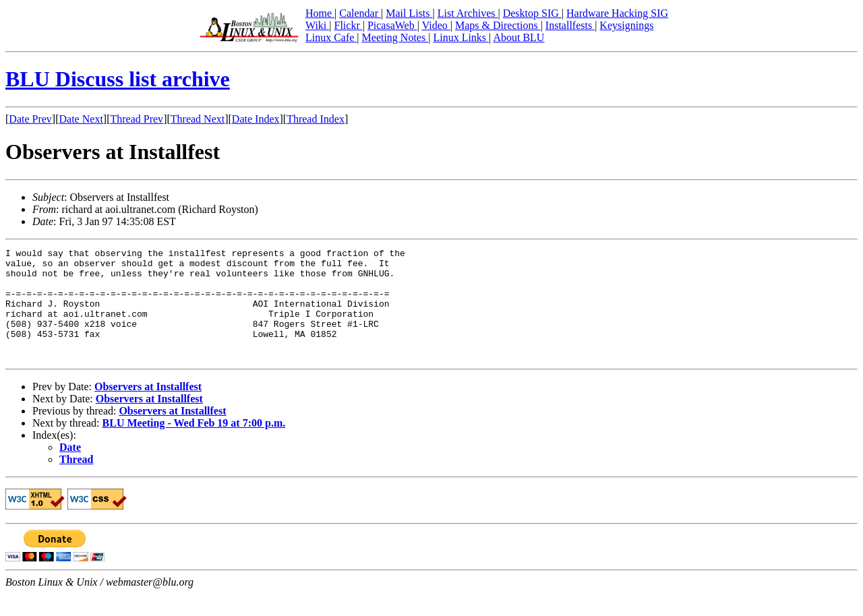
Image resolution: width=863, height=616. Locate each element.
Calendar (360, 13)
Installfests (570, 25)
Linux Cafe (331, 37)
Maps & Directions (498, 25)
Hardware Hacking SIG (617, 13)
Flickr (348, 25)
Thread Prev (137, 119)
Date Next (81, 119)
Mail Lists (409, 13)
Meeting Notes (395, 37)
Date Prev (30, 119)
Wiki (317, 25)
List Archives (468, 13)
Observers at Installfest (148, 409)
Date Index (256, 119)
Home (320, 13)
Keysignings (626, 25)
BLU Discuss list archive (118, 79)
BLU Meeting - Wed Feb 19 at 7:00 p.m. (194, 445)
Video (436, 25)
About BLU (518, 37)
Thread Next (198, 119)
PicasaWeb (392, 25)
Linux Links (461, 37)
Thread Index (316, 119)
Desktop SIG (532, 13)
